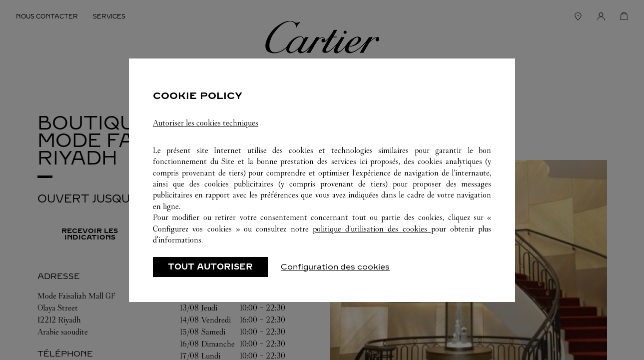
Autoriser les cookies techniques (206, 123)
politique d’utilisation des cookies (372, 229)
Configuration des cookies (335, 267)
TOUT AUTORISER (210, 267)
